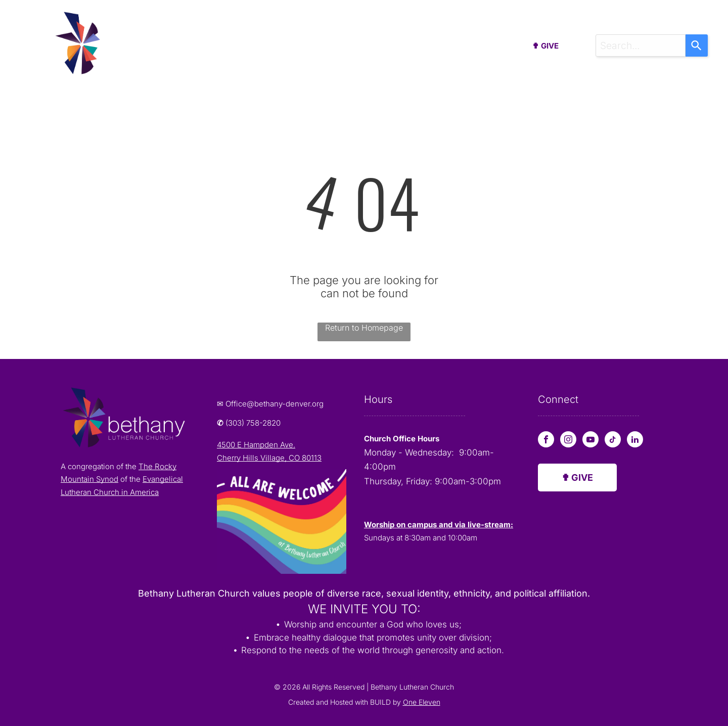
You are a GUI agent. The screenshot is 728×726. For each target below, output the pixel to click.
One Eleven (422, 702)
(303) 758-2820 (253, 423)
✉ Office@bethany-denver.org (270, 404)
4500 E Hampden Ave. (256, 445)
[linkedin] (635, 441)
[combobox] (641, 46)
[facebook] (546, 441)
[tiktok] (613, 441)
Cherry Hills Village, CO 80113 (269, 458)
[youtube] (590, 441)
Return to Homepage (364, 328)
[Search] (697, 46)
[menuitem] (186, 48)
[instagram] (568, 441)
